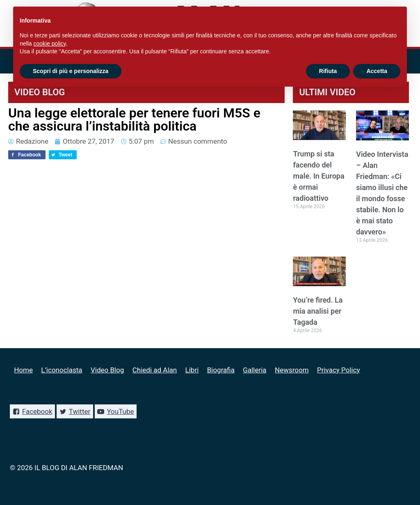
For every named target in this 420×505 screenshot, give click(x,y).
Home (23, 370)
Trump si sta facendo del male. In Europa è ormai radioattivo (318, 176)
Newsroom (292, 370)
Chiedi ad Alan (155, 370)
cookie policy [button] (49, 44)
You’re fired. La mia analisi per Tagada (318, 311)
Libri (192, 370)
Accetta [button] (377, 71)
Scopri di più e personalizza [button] (71, 71)
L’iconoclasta (62, 370)
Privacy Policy (339, 370)
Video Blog (107, 370)
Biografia (221, 370)
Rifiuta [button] (328, 71)
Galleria (255, 370)
